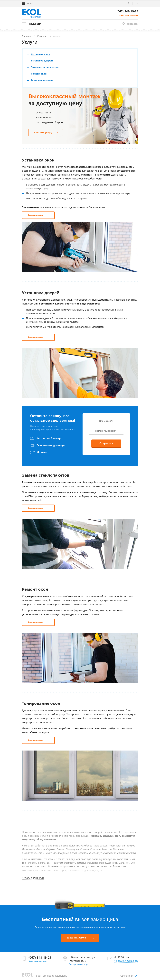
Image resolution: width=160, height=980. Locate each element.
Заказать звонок (129, 15)
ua (137, 4)
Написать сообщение (126, 961)
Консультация (36, 215)
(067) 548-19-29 (127, 11)
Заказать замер (76, 938)
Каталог (42, 36)
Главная (26, 36)
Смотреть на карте (79, 964)
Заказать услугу (43, 132)
